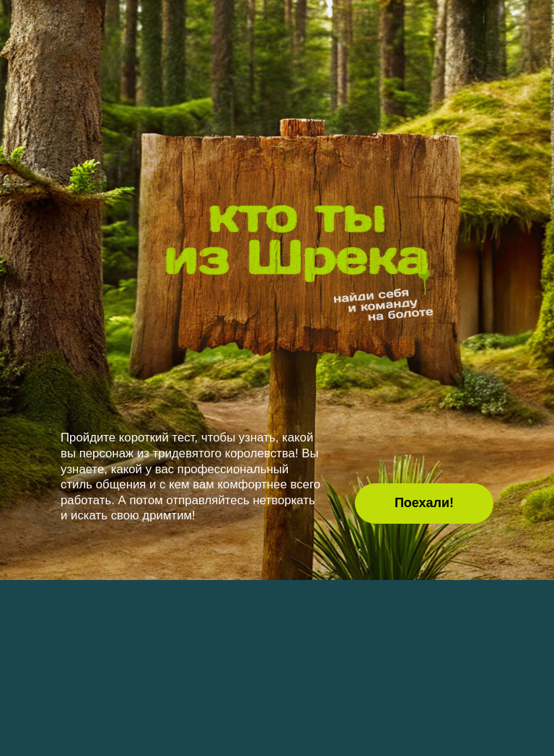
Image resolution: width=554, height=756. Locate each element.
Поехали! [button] (424, 503)
